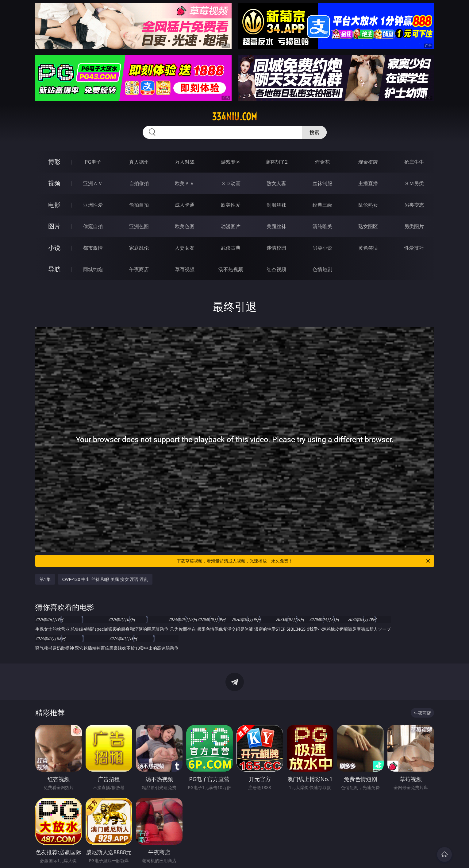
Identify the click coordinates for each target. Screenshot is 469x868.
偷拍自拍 (139, 205)
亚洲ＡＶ (93, 183)
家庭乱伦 (139, 248)
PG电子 (93, 162)
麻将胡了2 (277, 162)
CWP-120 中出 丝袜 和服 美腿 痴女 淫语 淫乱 (105, 579)
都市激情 (93, 248)
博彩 (54, 162)
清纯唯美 (322, 226)
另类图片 (414, 226)
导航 (54, 269)
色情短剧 (322, 269)
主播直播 (368, 183)
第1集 (45, 579)
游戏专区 (231, 162)
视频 (54, 183)
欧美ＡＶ (185, 183)
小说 (54, 248)
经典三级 (322, 205)
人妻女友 (185, 248)
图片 (54, 226)
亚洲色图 (139, 226)
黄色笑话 (368, 248)
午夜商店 (139, 269)
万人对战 (185, 162)
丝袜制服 (322, 183)
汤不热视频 (231, 269)
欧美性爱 (231, 205)
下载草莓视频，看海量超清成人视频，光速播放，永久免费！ (304, 561)
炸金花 (322, 162)
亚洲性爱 (93, 205)
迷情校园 (276, 248)
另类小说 (322, 248)
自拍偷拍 (139, 183)
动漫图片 (231, 226)
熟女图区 (368, 226)
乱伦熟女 (368, 205)
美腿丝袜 (276, 226)
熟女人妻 (276, 183)
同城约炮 (93, 269)
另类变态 (414, 205)
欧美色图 (185, 226)
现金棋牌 (368, 162)
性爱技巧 (414, 248)
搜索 (314, 132)
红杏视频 (276, 269)
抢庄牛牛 (414, 162)
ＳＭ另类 (414, 183)
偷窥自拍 (93, 226)
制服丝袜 (276, 205)
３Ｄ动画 (231, 183)
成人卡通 (185, 205)
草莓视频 (185, 269)
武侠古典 (231, 248)
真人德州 (139, 162)
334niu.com (235, 117)
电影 (54, 205)
